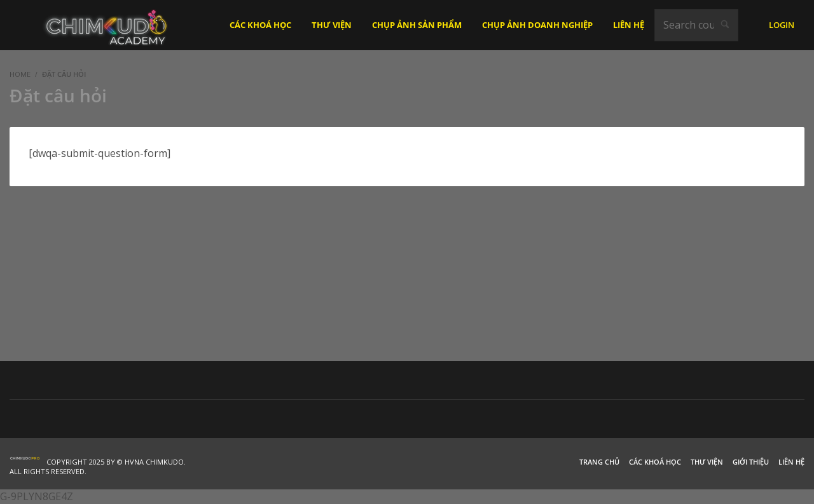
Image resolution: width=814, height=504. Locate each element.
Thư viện (707, 462)
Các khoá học (655, 462)
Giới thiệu (751, 462)
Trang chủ (599, 462)
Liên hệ (791, 462)
